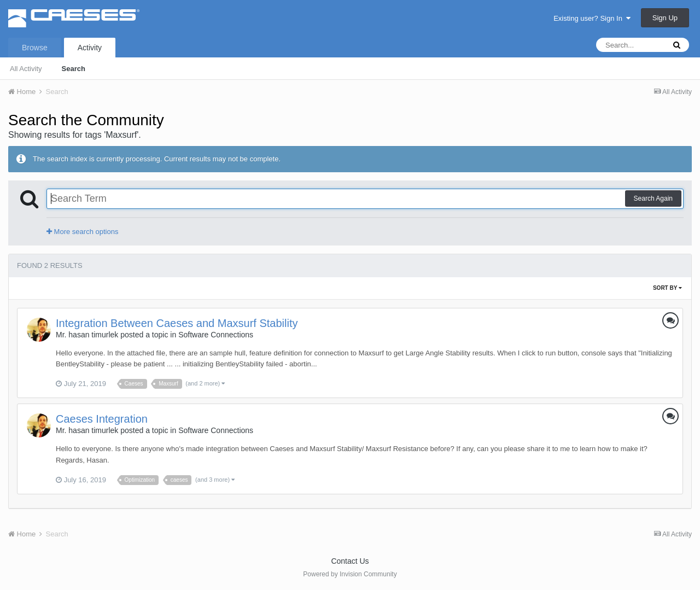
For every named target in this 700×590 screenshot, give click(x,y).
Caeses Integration (102, 419)
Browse (35, 48)
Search (74, 69)
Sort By (667, 288)
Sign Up (665, 18)
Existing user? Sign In (592, 18)
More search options (82, 232)
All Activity (26, 69)
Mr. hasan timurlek (87, 335)
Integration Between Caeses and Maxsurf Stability (177, 323)
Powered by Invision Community (350, 574)
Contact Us (350, 561)
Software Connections (216, 335)
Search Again (653, 198)
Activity (90, 48)
